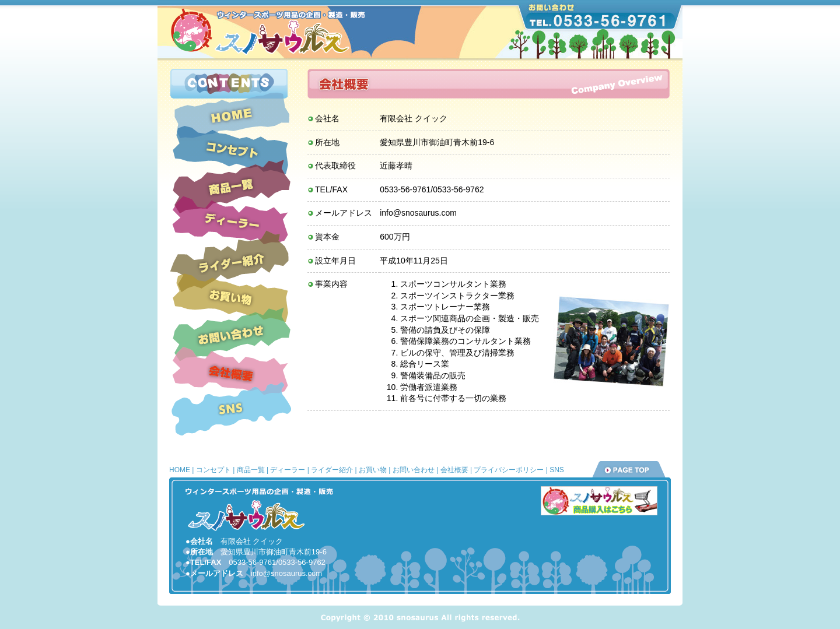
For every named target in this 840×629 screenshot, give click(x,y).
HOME (180, 470)
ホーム (231, 115)
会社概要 (231, 374)
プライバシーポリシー (509, 470)
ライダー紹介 (231, 263)
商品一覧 (231, 187)
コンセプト (231, 150)
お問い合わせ (231, 335)
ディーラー (231, 221)
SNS (231, 408)
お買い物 (231, 299)
